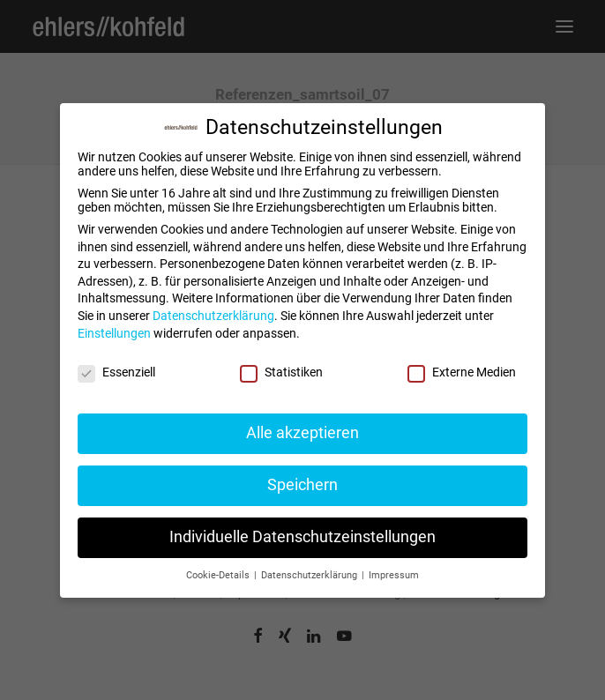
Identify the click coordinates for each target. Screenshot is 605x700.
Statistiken (281, 372)
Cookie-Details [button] (219, 575)
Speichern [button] (302, 485)
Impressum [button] (394, 575)
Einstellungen (114, 333)
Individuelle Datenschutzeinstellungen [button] (302, 537)
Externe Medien (462, 372)
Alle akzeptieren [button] (302, 433)
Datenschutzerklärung (213, 316)
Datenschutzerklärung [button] (310, 575)
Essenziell (116, 372)
